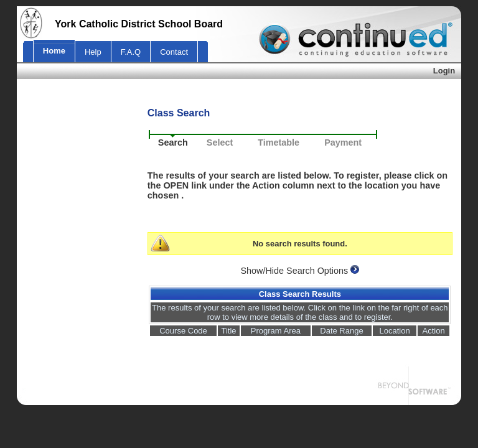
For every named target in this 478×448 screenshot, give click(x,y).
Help (93, 52)
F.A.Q (131, 52)
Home (54, 51)
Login (444, 71)
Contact (174, 52)
